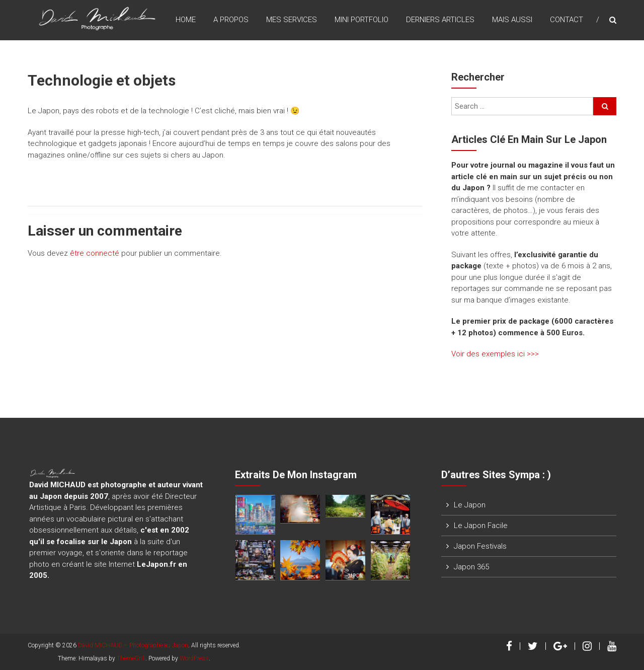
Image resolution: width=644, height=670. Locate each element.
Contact (567, 20)
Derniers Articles (440, 20)
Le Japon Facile (481, 526)
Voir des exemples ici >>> (495, 354)
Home (186, 20)
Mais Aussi (512, 20)
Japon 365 (471, 567)
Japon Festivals (480, 546)
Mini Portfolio (361, 20)
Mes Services (292, 20)
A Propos (231, 20)
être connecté (95, 253)
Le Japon (470, 505)
